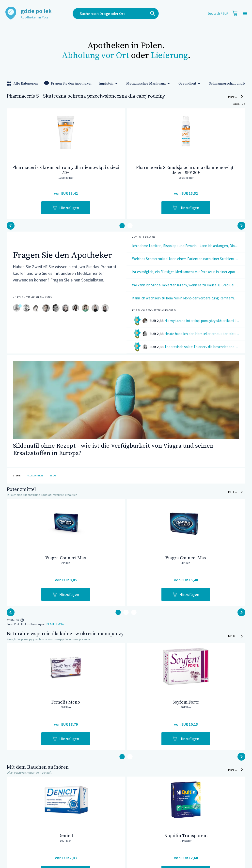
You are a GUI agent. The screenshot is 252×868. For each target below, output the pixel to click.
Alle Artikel (35, 476)
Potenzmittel (21, 490)
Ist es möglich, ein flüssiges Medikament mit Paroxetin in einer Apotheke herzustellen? (186, 272)
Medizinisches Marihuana (149, 84)
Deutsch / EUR (218, 14)
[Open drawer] (245, 14)
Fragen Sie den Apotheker (68, 84)
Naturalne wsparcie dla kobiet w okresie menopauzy (65, 634)
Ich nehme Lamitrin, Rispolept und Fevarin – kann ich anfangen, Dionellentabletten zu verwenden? (186, 246)
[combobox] (123, 14)
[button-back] (241, 226)
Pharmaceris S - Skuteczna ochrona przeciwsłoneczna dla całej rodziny (86, 96)
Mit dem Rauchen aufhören (38, 767)
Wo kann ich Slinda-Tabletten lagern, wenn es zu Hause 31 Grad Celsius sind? (186, 285)
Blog (53, 476)
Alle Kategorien (23, 84)
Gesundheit (190, 84)
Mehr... (236, 96)
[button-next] (11, 226)
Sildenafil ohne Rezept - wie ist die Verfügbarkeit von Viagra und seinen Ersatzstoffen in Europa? (113, 449)
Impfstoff (109, 84)
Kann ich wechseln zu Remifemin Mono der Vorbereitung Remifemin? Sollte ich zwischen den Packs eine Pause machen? (186, 298)
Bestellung (55, 624)
